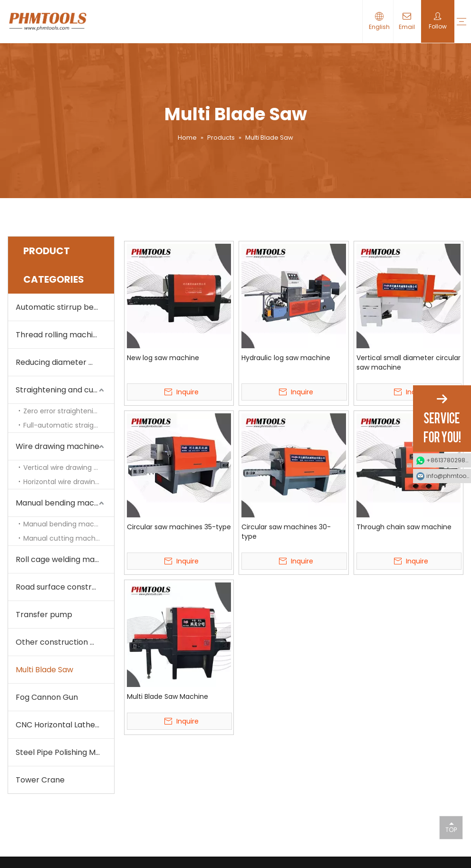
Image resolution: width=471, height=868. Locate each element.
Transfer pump (44, 615)
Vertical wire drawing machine (69, 467)
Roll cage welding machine (65, 559)
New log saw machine (163, 358)
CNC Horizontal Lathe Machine (65, 725)
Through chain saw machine (404, 527)
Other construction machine (65, 642)
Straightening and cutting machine (65, 390)
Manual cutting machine (64, 538)
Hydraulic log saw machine (286, 358)
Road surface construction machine (65, 587)
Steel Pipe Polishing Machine (65, 752)
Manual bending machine (66, 524)
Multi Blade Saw (44, 670)
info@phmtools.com (449, 476)
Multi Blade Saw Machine (168, 696)
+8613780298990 (449, 460)
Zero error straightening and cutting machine (69, 411)
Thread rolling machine (59, 335)
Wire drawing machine (58, 446)
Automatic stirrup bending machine (65, 307)
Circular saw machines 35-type (179, 527)
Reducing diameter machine (65, 362)
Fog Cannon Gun (47, 697)
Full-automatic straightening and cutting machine (69, 425)
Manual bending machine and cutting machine (65, 503)
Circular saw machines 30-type (286, 532)
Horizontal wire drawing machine (69, 482)
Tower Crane (40, 780)
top (451, 827)
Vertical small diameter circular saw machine (409, 362)
